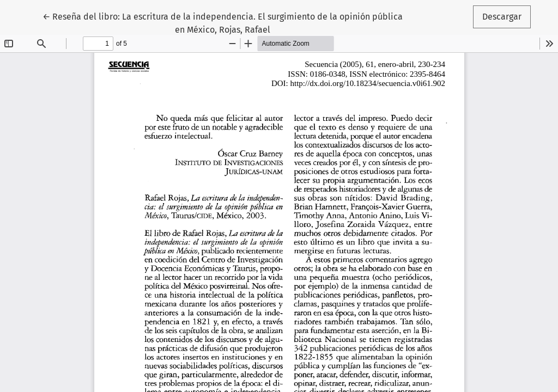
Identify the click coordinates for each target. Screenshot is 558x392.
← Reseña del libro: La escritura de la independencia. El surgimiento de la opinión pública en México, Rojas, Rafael (223, 22)
